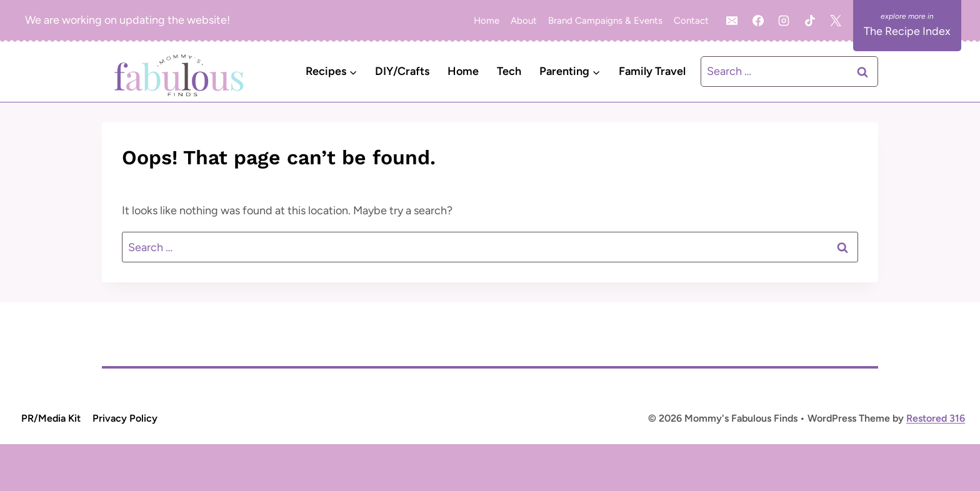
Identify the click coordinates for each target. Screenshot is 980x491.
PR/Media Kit (51, 418)
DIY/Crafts (402, 71)
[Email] (732, 21)
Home (487, 21)
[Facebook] (758, 21)
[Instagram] (784, 21)
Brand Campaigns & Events (605, 21)
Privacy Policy (125, 418)
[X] (836, 21)
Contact (691, 21)
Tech (509, 71)
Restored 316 (936, 418)
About (524, 21)
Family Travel (652, 71)
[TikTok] (810, 21)
